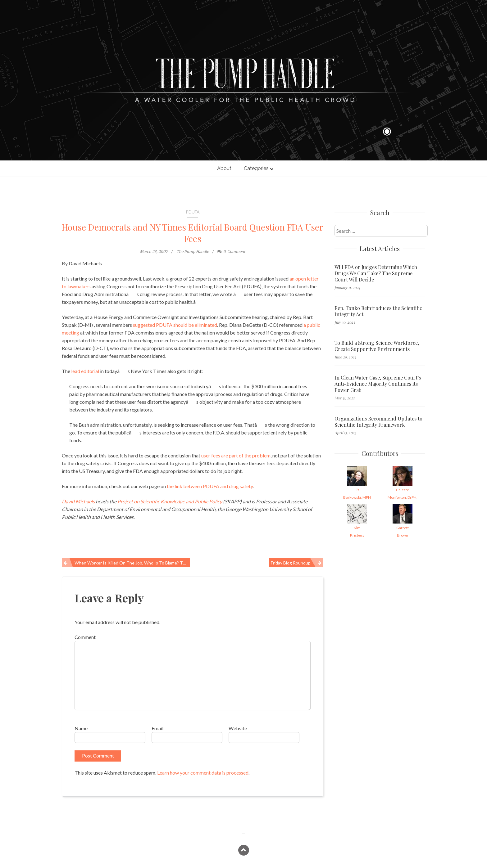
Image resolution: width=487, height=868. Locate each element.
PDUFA (193, 212)
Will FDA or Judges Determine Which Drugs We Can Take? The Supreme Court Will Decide (376, 273)
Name (81, 728)
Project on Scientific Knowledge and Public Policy (170, 501)
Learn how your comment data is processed (203, 773)
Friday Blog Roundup (291, 563)
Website (238, 728)
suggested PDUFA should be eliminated (175, 325)
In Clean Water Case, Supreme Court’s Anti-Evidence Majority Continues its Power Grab (378, 384)
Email (157, 728)
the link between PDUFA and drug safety (210, 486)
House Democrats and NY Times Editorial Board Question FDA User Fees (193, 233)
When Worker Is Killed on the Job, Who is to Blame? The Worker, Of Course (132, 563)
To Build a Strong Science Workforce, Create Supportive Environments (377, 346)
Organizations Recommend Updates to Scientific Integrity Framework (378, 422)
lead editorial (85, 371)
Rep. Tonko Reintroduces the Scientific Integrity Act (378, 311)
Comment (85, 637)
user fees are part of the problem (236, 455)
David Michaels (78, 501)
